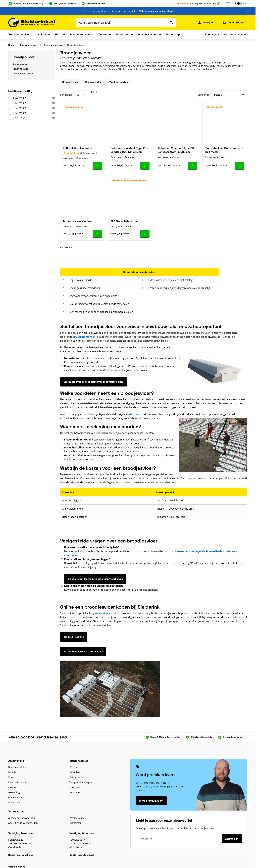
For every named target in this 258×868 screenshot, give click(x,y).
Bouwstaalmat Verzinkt (78, 221)
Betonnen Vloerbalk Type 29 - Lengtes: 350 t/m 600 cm (177, 150)
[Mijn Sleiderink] (206, 23)
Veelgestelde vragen (81, 782)
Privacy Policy (77, 818)
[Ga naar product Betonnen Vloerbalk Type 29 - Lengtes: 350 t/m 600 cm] (192, 166)
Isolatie (42, 34)
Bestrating (123, 34)
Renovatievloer (21, 69)
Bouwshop (173, 34)
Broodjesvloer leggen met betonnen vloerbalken (95, 579)
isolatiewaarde (133, 414)
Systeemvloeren (53, 45)
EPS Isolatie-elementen (77, 148)
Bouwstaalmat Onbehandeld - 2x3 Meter (224, 150)
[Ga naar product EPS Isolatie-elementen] (98, 166)
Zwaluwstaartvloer (23, 74)
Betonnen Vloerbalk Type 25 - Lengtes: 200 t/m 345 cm (129, 150)
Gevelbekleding (148, 34)
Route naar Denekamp (21, 855)
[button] (32, 92)
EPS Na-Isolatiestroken (125, 221)
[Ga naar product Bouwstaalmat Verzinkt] (98, 234)
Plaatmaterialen (80, 34)
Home (11, 45)
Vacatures (75, 792)
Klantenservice (233, 34)
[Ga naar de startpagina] (32, 23)
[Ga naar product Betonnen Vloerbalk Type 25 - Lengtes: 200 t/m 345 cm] (145, 166)
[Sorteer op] (229, 95)
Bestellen (75, 772)
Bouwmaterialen (19, 34)
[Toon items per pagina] (81, 95)
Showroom (75, 787)
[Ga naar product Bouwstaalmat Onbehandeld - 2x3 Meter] (240, 166)
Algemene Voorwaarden (22, 818)
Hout (58, 34)
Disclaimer (75, 823)
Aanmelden (232, 839)
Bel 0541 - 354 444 (74, 637)
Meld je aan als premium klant (156, 11)
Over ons (74, 767)
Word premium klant (151, 801)
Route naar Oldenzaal (82, 855)
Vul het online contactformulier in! (83, 651)
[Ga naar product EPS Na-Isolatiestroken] (145, 234)
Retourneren (77, 777)
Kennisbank (212, 34)
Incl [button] (234, 3)
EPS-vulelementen (84, 337)
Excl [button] (245, 3)
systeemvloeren (102, 613)
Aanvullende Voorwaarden (23, 823)
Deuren (103, 34)
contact (69, 567)
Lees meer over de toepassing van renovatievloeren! (93, 382)
